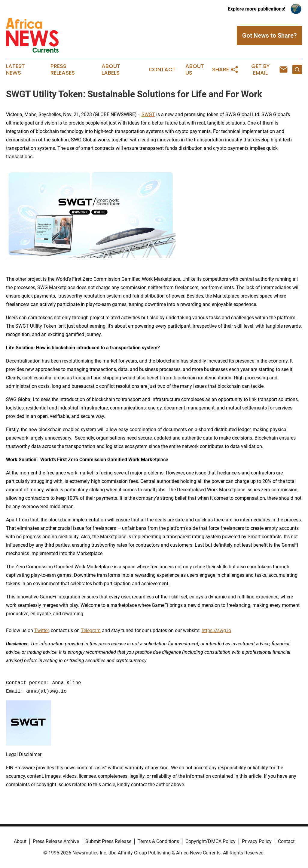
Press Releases (63, 70)
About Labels (111, 70)
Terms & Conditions (158, 841)
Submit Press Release (108, 841)
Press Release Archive (56, 841)
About (20, 841)
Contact (162, 70)
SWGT (148, 114)
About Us (195, 70)
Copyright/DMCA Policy (210, 841)
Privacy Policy (257, 841)
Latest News (15, 70)
